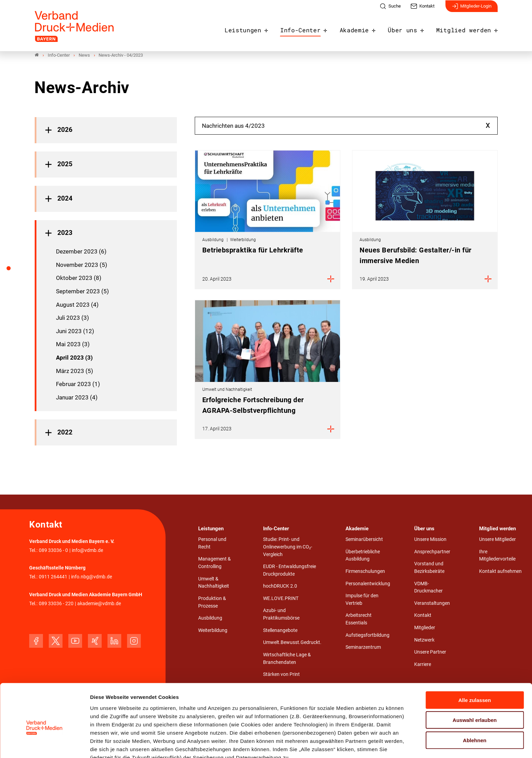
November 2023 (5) (82, 265)
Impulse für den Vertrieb (362, 600)
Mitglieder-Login (472, 10)
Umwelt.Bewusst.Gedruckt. (292, 643)
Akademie (364, 28)
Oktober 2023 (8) (79, 278)
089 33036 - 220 (56, 604)
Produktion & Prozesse (212, 602)
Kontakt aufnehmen (500, 572)
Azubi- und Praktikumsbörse (281, 615)
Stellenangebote (280, 630)
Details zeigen (366, 744)
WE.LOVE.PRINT (281, 598)
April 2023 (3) (74, 358)
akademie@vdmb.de (99, 604)
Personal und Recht (212, 544)
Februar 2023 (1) (78, 384)
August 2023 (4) (77, 305)
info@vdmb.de (87, 550)
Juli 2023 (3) (72, 318)
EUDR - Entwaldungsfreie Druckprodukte (290, 571)
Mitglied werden (466, 28)
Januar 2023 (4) (77, 397)
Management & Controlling (214, 563)
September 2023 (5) (82, 291)
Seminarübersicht (364, 540)
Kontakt (423, 616)
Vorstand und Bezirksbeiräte (429, 568)
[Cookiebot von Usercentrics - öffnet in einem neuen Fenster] (44, 745)
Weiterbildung (213, 630)
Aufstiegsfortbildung (367, 635)
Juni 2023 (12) (75, 331)
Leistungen (259, 28)
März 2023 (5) (75, 371)
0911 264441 (53, 577)
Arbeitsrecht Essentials (359, 619)
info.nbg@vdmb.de (92, 577)
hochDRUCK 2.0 (280, 586)
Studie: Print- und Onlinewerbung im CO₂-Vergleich (288, 547)
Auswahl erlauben (475, 685)
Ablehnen (475, 705)
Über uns (409, 28)
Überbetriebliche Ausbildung (363, 556)
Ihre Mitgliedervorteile (497, 556)
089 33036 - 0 (53, 550)
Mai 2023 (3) (73, 344)
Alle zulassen (474, 665)
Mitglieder (425, 628)
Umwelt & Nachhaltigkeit (214, 583)
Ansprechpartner (432, 552)
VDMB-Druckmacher (428, 587)
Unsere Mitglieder (497, 540)
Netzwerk (424, 640)
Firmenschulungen (365, 572)
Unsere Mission (430, 540)
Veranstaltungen (432, 603)
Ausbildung (210, 618)
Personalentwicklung (368, 584)
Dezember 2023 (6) (81, 252)
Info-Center (313, 28)
